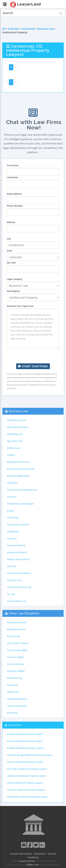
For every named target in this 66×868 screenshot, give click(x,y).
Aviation (11, 455)
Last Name (12, 177)
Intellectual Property (17, 552)
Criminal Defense (15, 664)
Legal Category (15, 279)
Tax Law (11, 594)
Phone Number (15, 206)
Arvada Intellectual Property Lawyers (25, 734)
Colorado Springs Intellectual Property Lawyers (30, 755)
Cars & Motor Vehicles (18, 643)
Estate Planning (14, 678)
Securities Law (14, 580)
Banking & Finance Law (18, 462)
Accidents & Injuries (17, 622)
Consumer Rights (15, 657)
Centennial (28, 29)
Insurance (12, 538)
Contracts (12, 497)
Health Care (13, 692)
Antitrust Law (14, 448)
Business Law (45, 29)
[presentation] (33, 356)
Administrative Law (16, 420)
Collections (12, 483)
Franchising (13, 518)
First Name (13, 165)
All (4, 29)
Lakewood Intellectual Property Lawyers (27, 776)
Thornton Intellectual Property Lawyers (26, 790)
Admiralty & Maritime (17, 427)
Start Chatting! (33, 366)
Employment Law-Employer (20, 504)
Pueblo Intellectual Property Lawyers (25, 783)
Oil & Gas (11, 566)
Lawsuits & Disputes (17, 706)
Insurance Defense (16, 545)
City (9, 239)
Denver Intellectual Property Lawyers (25, 762)
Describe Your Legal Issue (20, 306)
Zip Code (11, 263)
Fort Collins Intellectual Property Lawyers (27, 769)
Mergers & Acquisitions (18, 559)
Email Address (14, 194)
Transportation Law (17, 601)
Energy (10, 511)
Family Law (12, 685)
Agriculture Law (15, 441)
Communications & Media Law (22, 490)
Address (11, 222)
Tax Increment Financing (19, 587)
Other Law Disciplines (24, 613)
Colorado (13, 29)
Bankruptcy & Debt (16, 629)
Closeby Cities (14, 725)
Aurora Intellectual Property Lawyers (25, 741)
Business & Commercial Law (21, 469)
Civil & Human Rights (17, 650)
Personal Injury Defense (19, 573)
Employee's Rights (16, 671)
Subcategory (13, 291)
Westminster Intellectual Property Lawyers (28, 797)
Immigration (13, 531)
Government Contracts (18, 525)
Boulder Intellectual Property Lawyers (25, 748)
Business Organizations (18, 476)
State (10, 251)
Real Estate (12, 713)
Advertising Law (15, 434)
